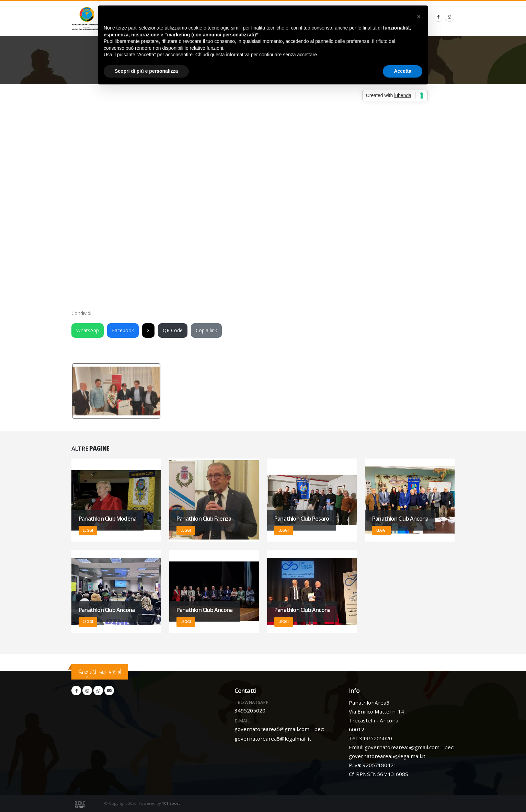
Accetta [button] (403, 71)
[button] (419, 16)
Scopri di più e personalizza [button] (146, 71)
